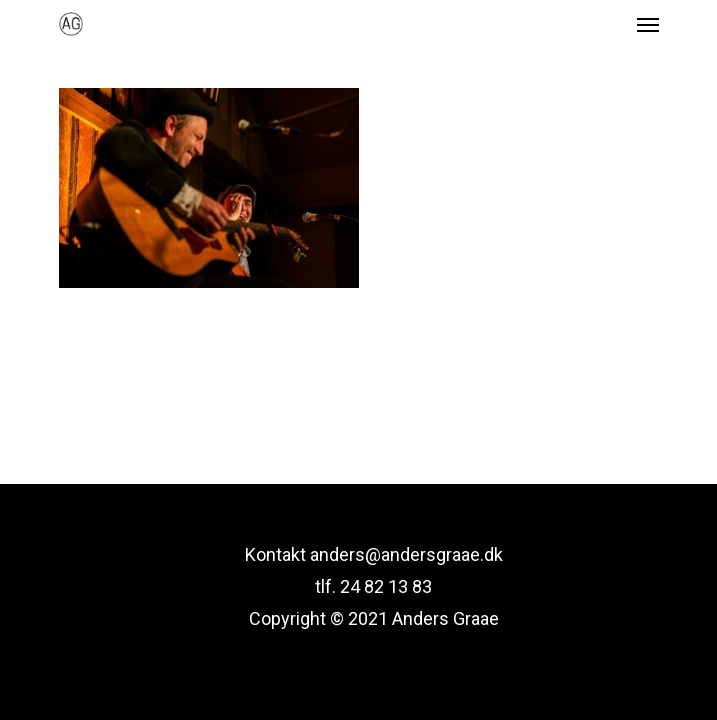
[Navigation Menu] (648, 24)
